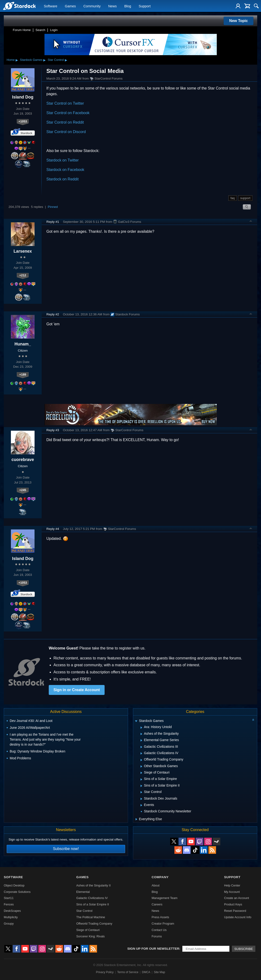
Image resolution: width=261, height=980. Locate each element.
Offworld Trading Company (94, 924)
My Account (232, 892)
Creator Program (163, 924)
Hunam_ (23, 344)
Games (70, 6)
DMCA (146, 972)
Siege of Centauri (88, 930)
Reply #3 (53, 430)
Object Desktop (14, 885)
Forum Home (22, 30)
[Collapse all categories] (253, 720)
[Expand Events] (141, 805)
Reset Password (235, 911)
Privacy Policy (105, 972)
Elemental (83, 892)
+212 (23, 275)
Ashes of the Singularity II (93, 885)
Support (145, 6)
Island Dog (23, 97)
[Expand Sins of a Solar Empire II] (141, 786)
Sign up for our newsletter (153, 949)
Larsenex (23, 251)
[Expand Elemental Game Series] (141, 740)
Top (251, 222)
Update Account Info (238, 917)
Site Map (159, 972)
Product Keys (233, 904)
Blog (128, 6)
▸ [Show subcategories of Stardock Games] (44, 60)
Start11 (9, 898)
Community (92, 6)
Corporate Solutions (17, 892)
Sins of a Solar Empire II (93, 904)
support (245, 198)
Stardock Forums (125, 314)
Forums (157, 936)
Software (51, 6)
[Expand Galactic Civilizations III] (141, 747)
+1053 (23, 121)
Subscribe (244, 949)
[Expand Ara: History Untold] (141, 728)
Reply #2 (53, 314)
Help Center (232, 885)
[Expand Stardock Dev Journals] (141, 799)
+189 (23, 374)
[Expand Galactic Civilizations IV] (141, 753)
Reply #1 (53, 222)
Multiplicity (11, 917)
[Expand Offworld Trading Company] (141, 760)
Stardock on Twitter (63, 160)
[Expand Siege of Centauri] (141, 773)
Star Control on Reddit (65, 122)
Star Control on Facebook (68, 113)
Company (160, 877)
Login (54, 30)
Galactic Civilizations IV (92, 898)
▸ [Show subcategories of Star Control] (66, 60)
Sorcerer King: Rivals (90, 936)
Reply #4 (53, 529)
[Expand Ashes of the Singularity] (141, 734)
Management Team (165, 898)
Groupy (9, 924)
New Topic (239, 21)
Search (40, 30)
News (112, 6)
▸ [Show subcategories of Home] (17, 60)
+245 (23, 490)
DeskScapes (12, 911)
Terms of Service (128, 972)
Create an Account (237, 898)
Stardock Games (31, 60)
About (156, 885)
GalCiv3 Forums (127, 222)
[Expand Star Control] (141, 792)
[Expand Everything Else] (136, 819)
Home (11, 60)
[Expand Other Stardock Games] (141, 766)
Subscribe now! (66, 849)
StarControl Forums (106, 79)
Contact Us (159, 930)
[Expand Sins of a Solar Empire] (141, 779)
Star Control (56, 60)
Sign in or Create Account (77, 690)
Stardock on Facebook (65, 170)
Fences (9, 904)
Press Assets (160, 917)
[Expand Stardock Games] (136, 721)
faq (233, 198)
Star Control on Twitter (65, 103)
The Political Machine (91, 917)
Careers (157, 904)
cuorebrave (23, 460)
